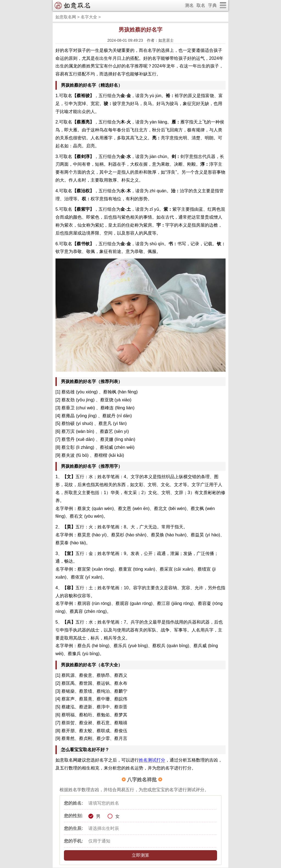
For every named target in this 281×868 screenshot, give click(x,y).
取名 (201, 5)
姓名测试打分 (152, 760)
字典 (212, 5)
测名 (189, 5)
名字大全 (89, 17)
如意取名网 (66, 17)
